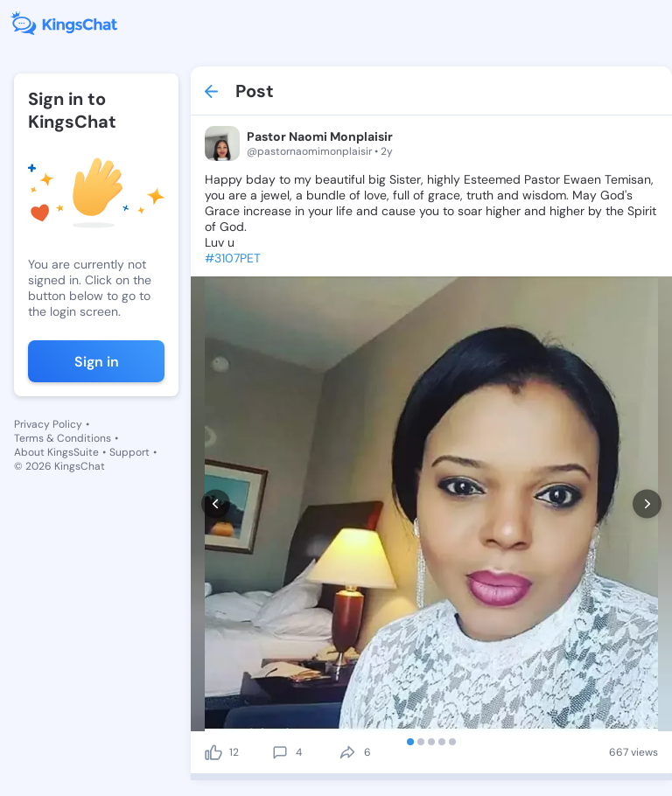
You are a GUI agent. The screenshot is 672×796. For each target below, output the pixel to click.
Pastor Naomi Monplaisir (320, 136)
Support (129, 452)
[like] (213, 752)
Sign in (97, 362)
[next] (647, 504)
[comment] (280, 752)
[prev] (216, 504)
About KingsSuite (56, 452)
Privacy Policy (48, 424)
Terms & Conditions (63, 438)
